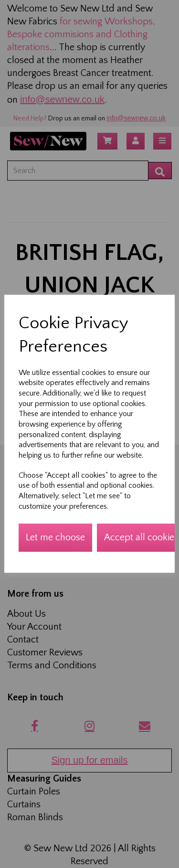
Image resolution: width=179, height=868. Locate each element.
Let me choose (55, 537)
